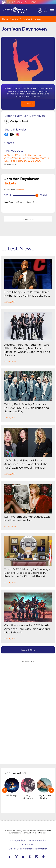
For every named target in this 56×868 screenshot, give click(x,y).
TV (26, 2)
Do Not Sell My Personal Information (28, 849)
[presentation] (5, 790)
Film (20, 2)
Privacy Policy (17, 840)
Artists (15, 19)
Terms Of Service (37, 840)
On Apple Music (20, 121)
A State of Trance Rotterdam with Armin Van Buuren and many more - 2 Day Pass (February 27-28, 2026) (27, 158)
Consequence (4, 2)
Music (11, 2)
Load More (28, 650)
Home (5, 19)
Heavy (33, 2)
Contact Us (28, 845)
